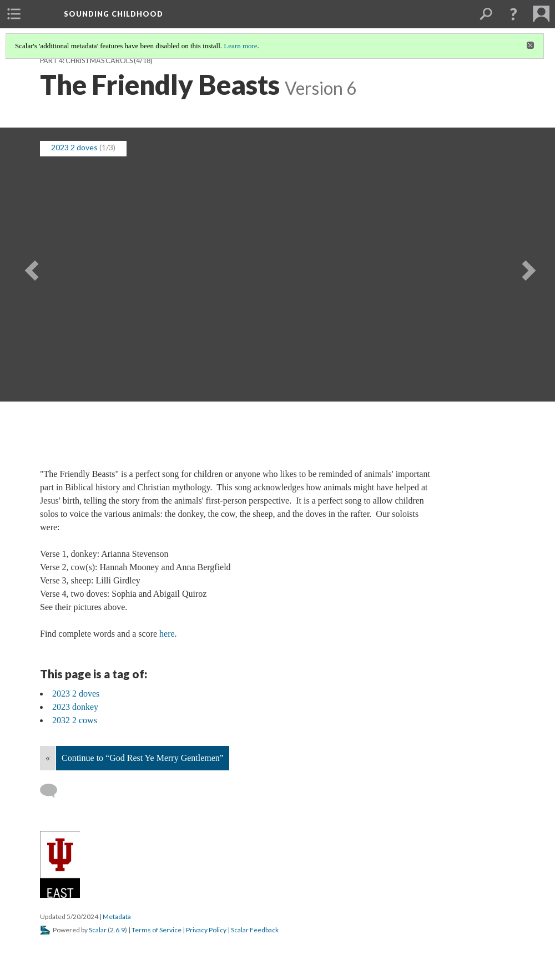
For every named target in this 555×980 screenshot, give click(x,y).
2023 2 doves (74, 147)
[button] (513, 14)
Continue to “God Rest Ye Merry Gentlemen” (143, 758)
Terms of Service (157, 930)
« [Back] (48, 758)
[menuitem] (14, 14)
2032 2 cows (75, 720)
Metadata (117, 916)
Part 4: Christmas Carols (86, 61)
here (167, 634)
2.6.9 (117, 930)
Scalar (98, 930)
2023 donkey (75, 707)
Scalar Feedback (255, 930)
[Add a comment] (54, 791)
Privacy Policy (206, 930)
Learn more (240, 46)
